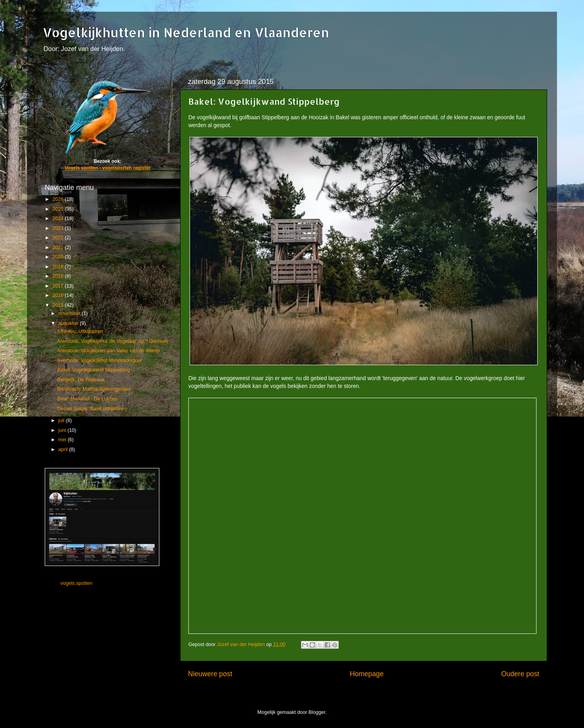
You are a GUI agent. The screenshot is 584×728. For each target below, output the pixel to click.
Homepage (367, 674)
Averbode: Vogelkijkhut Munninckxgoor (99, 360)
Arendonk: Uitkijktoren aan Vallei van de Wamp (108, 351)
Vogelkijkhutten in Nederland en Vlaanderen (186, 32)
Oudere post (520, 674)
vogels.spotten (76, 583)
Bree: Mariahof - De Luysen (87, 399)
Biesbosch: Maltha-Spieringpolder (94, 389)
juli (62, 420)
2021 (58, 248)
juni (63, 430)
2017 (58, 286)
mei (63, 440)
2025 (58, 209)
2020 (58, 257)
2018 (58, 276)
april (64, 450)
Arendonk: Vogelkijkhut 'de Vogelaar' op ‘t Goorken (112, 341)
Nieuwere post (210, 674)
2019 (58, 267)
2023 (58, 228)
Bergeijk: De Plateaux (81, 380)
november (70, 313)
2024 (58, 218)
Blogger (317, 712)
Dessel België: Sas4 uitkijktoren (91, 409)
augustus (69, 323)
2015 (58, 305)
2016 (58, 295)
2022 (58, 238)
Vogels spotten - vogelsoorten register (108, 168)
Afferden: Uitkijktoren (80, 331)
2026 (58, 199)
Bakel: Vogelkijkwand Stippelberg (93, 370)
